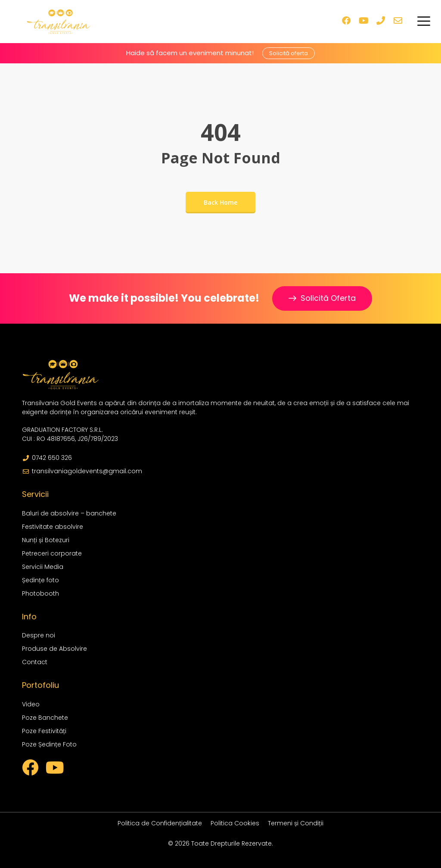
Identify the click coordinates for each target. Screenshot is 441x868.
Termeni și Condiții (296, 823)
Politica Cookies (235, 823)
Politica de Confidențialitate (160, 823)
